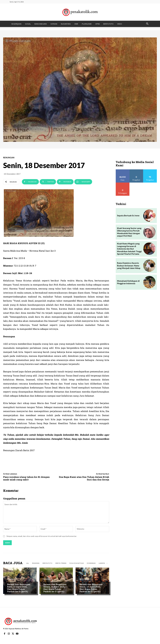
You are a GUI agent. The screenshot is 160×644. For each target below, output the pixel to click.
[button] (147, 24)
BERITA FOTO (108, 24)
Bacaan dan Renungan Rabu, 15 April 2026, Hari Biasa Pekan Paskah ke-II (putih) (19, 588)
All (28, 563)
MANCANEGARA (41, 24)
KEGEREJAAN (16, 24)
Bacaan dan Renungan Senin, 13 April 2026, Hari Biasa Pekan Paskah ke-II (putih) (91, 588)
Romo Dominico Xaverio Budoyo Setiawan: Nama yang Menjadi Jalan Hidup (129, 266)
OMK (76, 24)
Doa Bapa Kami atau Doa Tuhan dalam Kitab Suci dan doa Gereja (84, 478)
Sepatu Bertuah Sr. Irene (128, 216)
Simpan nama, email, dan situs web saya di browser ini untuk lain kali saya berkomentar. (42, 536)
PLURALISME (87, 24)
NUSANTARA (66, 24)
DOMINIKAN (91, 563)
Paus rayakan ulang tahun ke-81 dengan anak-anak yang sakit (26, 478)
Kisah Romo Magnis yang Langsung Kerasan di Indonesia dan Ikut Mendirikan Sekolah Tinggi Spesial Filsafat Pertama (129, 249)
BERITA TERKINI (61, 563)
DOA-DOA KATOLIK (77, 563)
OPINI (97, 24)
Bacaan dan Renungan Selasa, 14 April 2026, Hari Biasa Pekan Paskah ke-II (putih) (55, 588)
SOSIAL (28, 24)
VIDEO (120, 24)
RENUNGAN (9, 158)
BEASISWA (36, 563)
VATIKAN (54, 24)
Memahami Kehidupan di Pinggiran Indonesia (128, 282)
